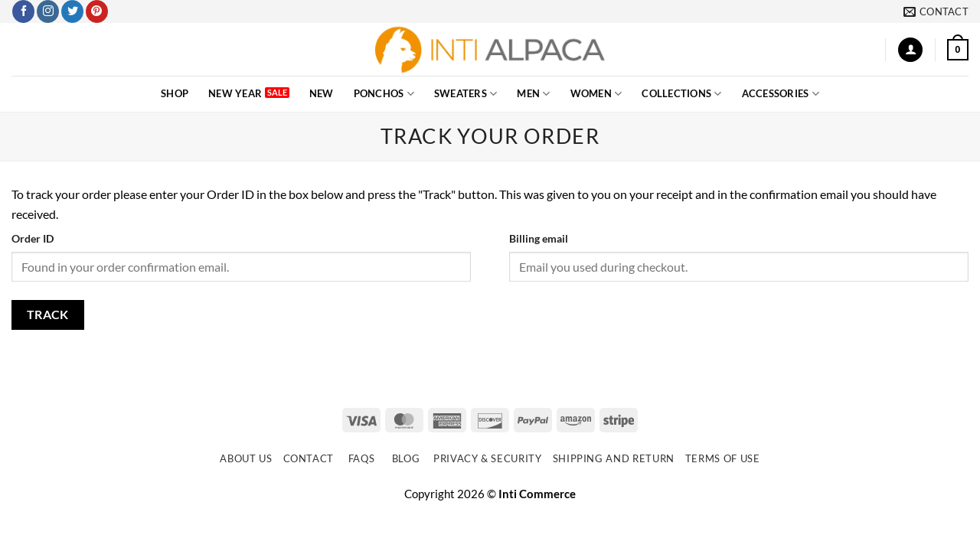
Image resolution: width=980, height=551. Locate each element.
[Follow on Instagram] (48, 11)
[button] (910, 50)
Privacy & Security (488, 458)
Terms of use (723, 458)
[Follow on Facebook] (23, 11)
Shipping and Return (614, 458)
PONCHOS (384, 94)
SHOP (175, 93)
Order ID (33, 238)
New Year (235, 93)
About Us (246, 458)
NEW (322, 93)
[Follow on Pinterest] (97, 11)
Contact (309, 458)
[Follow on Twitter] (72, 11)
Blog (406, 458)
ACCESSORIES (781, 94)
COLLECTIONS (681, 94)
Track (48, 315)
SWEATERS (466, 94)
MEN (533, 94)
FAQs (362, 458)
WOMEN (596, 94)
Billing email (539, 238)
